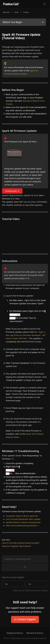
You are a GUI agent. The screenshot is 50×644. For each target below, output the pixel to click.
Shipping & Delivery (15, 633)
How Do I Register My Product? (16, 546)
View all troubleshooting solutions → (23, 525)
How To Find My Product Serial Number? (21, 543)
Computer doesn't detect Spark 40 (22, 516)
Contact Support (25, 619)
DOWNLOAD (11, 191)
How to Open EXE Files (16, 338)
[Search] (45, 4)
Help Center (6, 12)
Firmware (26, 12)
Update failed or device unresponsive (23, 522)
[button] (13, 584)
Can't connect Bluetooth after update (23, 519)
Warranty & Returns (35, 633)
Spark (16, 12)
